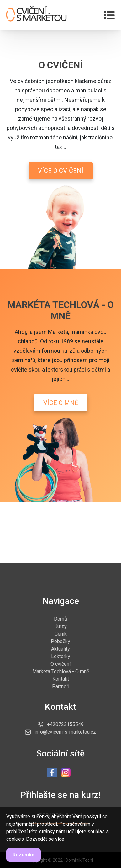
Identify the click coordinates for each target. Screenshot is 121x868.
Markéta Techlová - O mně (61, 671)
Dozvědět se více (45, 839)
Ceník (61, 634)
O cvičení (60, 664)
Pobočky (60, 641)
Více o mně (61, 403)
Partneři (61, 686)
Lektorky (61, 656)
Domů (60, 619)
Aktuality (60, 649)
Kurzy (60, 626)
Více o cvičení (61, 171)
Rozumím (24, 855)
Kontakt (61, 679)
